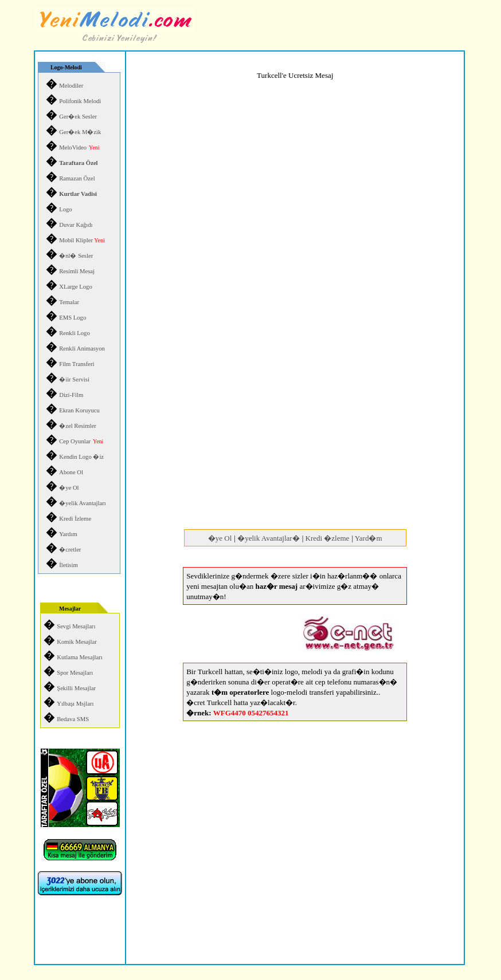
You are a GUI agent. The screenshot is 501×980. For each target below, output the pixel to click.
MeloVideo (73, 147)
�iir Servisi (74, 379)
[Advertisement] (295, 437)
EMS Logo (73, 318)
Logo (66, 209)
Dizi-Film (71, 395)
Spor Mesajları (75, 673)
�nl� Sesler (76, 256)
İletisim (69, 565)
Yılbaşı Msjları (75, 704)
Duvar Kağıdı (76, 225)
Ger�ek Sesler (78, 117)
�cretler (70, 550)
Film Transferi (77, 364)
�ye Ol (69, 488)
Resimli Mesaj (77, 271)
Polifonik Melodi (80, 101)
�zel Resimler (78, 426)
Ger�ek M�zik (80, 132)
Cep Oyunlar (75, 441)
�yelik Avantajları (83, 503)
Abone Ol (71, 472)
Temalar (69, 302)
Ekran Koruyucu (79, 410)
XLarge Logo (76, 287)
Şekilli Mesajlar (76, 688)
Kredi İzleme (75, 519)
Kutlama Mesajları (80, 657)
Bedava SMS (73, 719)
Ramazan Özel (77, 178)
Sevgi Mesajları (76, 626)
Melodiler (71, 86)
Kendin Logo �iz (81, 457)
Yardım (68, 534)
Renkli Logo (75, 333)
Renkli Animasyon (82, 349)
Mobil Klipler (82, 240)
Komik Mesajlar (77, 642)
